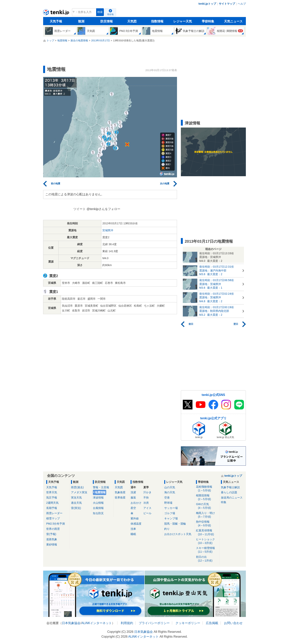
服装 (133, 498)
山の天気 (170, 487)
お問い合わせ (233, 623)
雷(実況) (76, 508)
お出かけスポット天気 (178, 534)
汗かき (147, 492)
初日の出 (207, 559)
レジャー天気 (183, 21)
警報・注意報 (101, 487)
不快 (146, 498)
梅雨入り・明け (207, 515)
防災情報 (107, 21)
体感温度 (136, 524)
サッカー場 (171, 508)
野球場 (168, 503)
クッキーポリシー (188, 623)
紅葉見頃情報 (207, 532)
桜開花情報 (207, 497)
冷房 (146, 503)
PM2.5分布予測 (56, 524)
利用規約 (127, 623)
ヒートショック (207, 541)
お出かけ (136, 503)
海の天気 (170, 492)
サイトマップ (227, 4)
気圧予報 (52, 498)
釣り (167, 529)
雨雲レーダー (54, 513)
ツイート (80, 209)
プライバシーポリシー (154, 623)
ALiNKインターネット (97, 623)
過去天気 (76, 503)
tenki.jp (57, 13)
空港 (167, 498)
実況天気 (76, 498)
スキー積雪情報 (207, 550)
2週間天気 (52, 503)
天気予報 (56, 21)
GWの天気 (207, 506)
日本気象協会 (71, 623)
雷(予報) (51, 534)
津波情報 (98, 498)
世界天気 (52, 492)
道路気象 (52, 539)
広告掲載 (212, 623)
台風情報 (98, 508)
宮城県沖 (108, 230)
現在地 (110, 14)
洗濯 (133, 492)
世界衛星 (120, 498)
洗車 (133, 529)
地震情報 (100, 492)
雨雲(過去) (77, 487)
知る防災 (98, 513)
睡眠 (133, 534)
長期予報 (52, 508)
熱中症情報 (207, 524)
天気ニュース (233, 21)
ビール (147, 513)
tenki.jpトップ (207, 4)
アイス (147, 508)
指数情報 (157, 21)
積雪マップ (53, 518)
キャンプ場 (171, 518)
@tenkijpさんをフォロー (104, 209)
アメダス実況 (79, 492)
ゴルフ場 (170, 513)
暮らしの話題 (229, 492)
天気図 (132, 21)
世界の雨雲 (53, 529)
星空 (133, 508)
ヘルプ (242, 4)
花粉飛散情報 (207, 489)
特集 (224, 502)
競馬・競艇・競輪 (175, 524)
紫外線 (135, 518)
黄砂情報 (52, 544)
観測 (81, 21)
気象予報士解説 (230, 487)
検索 (100, 12)
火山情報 (98, 503)
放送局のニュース (232, 498)
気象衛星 (120, 492)
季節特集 (208, 21)
